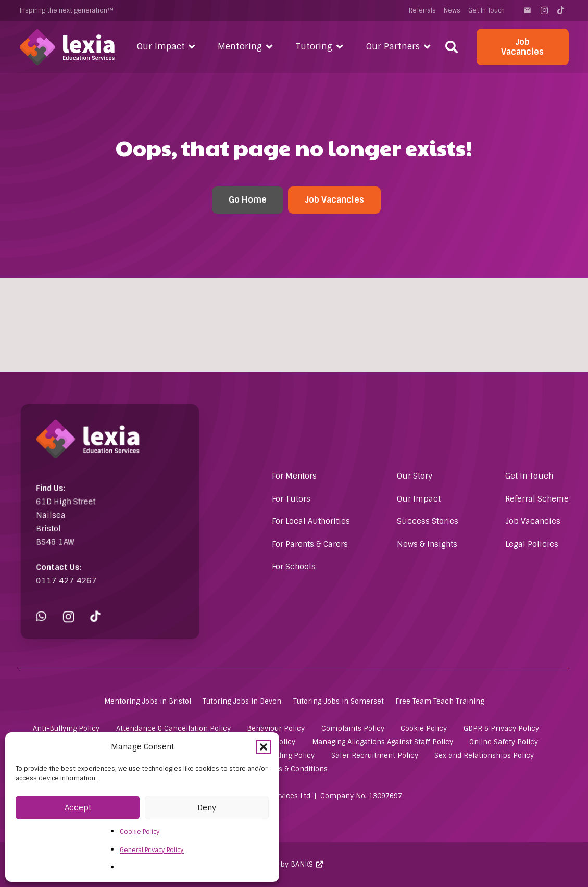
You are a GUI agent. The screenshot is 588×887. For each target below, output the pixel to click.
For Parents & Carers (310, 544)
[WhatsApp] (51, 603)
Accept (78, 808)
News (452, 10)
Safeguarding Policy (281, 755)
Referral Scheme (537, 499)
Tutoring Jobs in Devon (242, 701)
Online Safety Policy (504, 742)
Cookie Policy (140, 832)
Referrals (422, 10)
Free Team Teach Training (440, 701)
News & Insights (427, 544)
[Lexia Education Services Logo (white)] (67, 47)
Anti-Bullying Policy (66, 728)
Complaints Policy (353, 728)
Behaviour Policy (276, 728)
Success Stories (428, 521)
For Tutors (291, 499)
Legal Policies (532, 544)
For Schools (294, 567)
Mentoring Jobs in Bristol (148, 701)
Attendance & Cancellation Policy (173, 728)
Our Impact (419, 499)
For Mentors (294, 476)
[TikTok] (561, 10)
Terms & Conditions (294, 769)
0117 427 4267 (72, 573)
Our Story (415, 476)
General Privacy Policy (152, 850)
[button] (264, 747)
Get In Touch (486, 10)
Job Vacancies (533, 521)
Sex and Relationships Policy (484, 755)
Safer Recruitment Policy (375, 755)
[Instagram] (544, 10)
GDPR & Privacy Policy (501, 728)
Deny (207, 808)
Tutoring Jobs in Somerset (339, 701)
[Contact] (528, 10)
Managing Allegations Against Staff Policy (383, 742)
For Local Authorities (311, 521)
